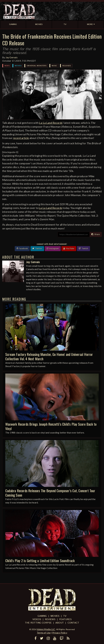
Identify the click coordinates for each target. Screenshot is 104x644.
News (7, 66)
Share (96, 234)
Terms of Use (44, 633)
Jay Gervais (12, 57)
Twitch (83, 249)
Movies (18, 66)
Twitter (37, 249)
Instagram (53, 249)
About (60, 623)
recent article (21, 138)
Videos (37, 619)
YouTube (69, 249)
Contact (73, 623)
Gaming (42, 616)
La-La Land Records (51, 123)
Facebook (22, 249)
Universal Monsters (37, 66)
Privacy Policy (60, 633)
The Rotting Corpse (38, 623)
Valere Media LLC (46, 629)
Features (65, 619)
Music (54, 66)
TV (65, 616)
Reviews (50, 619)
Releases (67, 66)
